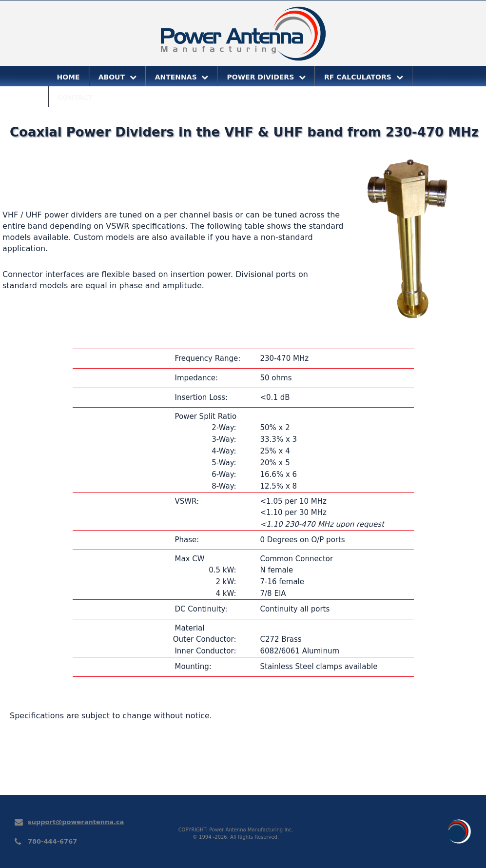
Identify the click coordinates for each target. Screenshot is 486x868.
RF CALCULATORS (364, 77)
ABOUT (117, 77)
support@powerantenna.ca (76, 822)
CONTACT (75, 98)
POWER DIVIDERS (266, 77)
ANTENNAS (182, 77)
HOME (68, 77)
